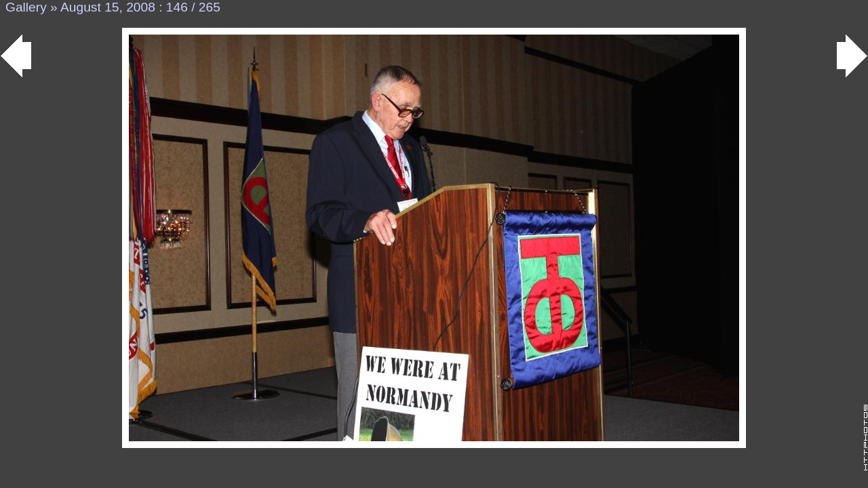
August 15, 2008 (108, 7)
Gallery (26, 7)
